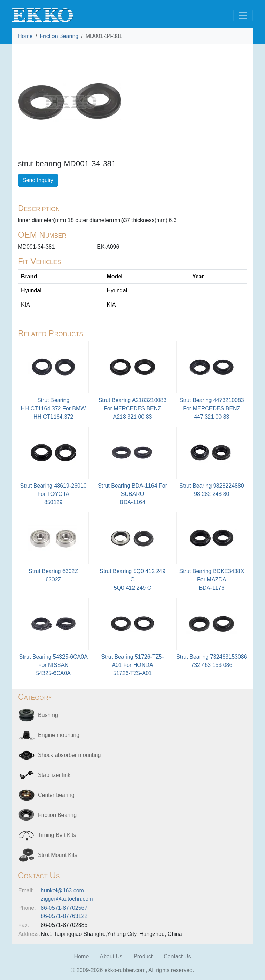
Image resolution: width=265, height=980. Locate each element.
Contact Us (177, 956)
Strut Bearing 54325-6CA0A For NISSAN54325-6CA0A (53, 665)
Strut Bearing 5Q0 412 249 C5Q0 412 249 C (132, 579)
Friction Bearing (59, 36)
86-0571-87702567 (64, 908)
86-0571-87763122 (64, 916)
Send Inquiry (38, 180)
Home (25, 36)
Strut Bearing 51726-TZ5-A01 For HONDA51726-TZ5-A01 (132, 665)
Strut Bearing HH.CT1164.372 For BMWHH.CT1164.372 (53, 408)
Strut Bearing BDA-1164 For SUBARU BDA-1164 (132, 494)
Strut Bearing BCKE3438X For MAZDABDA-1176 (212, 579)
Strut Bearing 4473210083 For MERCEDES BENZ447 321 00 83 (212, 408)
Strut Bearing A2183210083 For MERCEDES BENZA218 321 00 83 (133, 408)
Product (143, 956)
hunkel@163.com (62, 891)
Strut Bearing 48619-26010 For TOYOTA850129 (53, 494)
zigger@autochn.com (67, 899)
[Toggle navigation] (243, 16)
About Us (111, 956)
